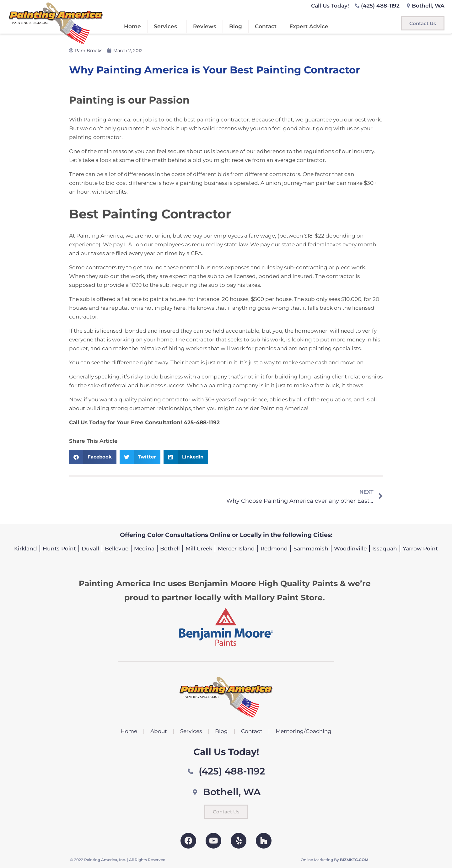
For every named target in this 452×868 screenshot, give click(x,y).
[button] (93, 457)
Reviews (205, 26)
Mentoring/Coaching (304, 731)
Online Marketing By (334, 860)
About (159, 731)
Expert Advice (309, 26)
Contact (266, 26)
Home (132, 26)
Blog (236, 26)
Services (167, 26)
